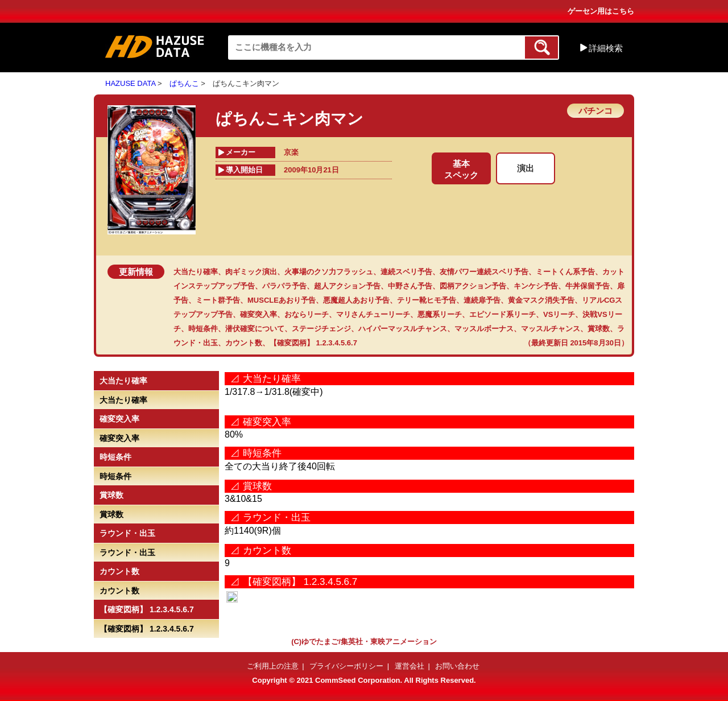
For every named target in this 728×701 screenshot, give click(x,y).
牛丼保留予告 (588, 286)
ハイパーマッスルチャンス (403, 329)
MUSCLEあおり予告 (282, 300)
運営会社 (409, 666)
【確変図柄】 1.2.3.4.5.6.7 (313, 343)
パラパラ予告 (284, 286)
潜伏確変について (255, 329)
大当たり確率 (196, 272)
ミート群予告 (218, 300)
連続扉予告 (482, 300)
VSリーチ (559, 314)
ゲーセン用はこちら (601, 11)
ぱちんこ (184, 83)
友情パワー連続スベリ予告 (484, 272)
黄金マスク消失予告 (541, 300)
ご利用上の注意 (273, 666)
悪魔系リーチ (440, 314)
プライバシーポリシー (346, 666)
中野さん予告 (410, 286)
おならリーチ (307, 314)
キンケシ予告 (536, 286)
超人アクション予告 (347, 286)
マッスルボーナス (484, 329)
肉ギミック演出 (251, 272)
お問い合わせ (457, 666)
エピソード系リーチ (502, 314)
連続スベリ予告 (406, 272)
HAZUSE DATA (130, 83)
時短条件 (203, 329)
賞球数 (599, 329)
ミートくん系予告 (565, 272)
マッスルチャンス (551, 329)
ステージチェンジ (321, 329)
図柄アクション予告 (473, 286)
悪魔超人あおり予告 (356, 300)
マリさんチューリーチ (373, 314)
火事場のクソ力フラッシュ (329, 272)
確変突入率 (258, 314)
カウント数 (244, 343)
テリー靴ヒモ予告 (427, 300)
